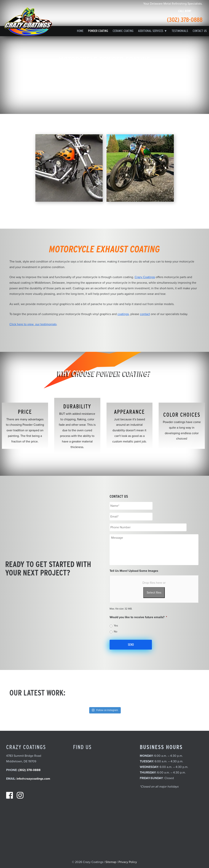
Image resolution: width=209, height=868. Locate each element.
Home (80, 31)
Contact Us (200, 31)
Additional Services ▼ (153, 31)
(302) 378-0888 (185, 20)
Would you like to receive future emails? (138, 617)
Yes (116, 626)
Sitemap (111, 862)
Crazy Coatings (145, 277)
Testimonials (180, 31)
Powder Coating (98, 31)
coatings (123, 314)
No (116, 632)
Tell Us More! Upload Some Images (134, 571)
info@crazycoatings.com (33, 779)
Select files (154, 593)
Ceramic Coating (123, 31)
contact (145, 314)
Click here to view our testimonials (33, 324)
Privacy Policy (128, 862)
